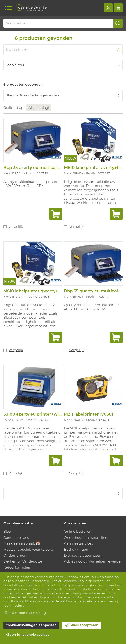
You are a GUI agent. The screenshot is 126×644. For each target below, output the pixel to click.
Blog (7, 531)
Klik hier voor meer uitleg (25, 613)
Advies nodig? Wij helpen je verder (93, 561)
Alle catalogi (39, 108)
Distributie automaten (83, 555)
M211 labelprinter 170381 (89, 414)
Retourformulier (17, 567)
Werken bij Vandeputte (23, 561)
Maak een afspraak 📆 (22, 543)
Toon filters (15, 65)
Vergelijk (16, 227)
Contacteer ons (16, 538)
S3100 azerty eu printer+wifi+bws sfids (43, 414)
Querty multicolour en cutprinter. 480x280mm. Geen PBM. (92, 307)
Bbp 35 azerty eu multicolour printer (41, 168)
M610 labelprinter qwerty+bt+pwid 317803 (47, 291)
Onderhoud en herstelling (86, 538)
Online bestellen (78, 531)
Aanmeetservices (78, 543)
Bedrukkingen (76, 549)
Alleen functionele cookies (27, 635)
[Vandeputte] (32, 8)
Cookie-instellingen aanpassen (31, 625)
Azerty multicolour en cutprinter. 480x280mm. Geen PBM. (31, 184)
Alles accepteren (85, 625)
